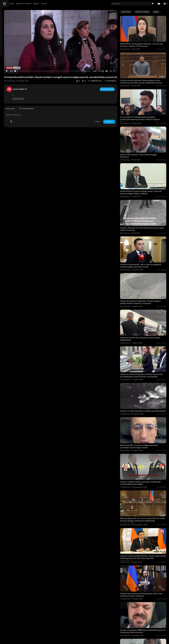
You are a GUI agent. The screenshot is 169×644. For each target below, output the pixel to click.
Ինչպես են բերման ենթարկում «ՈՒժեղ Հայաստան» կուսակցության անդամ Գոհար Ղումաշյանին (147, 332)
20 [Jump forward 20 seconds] (112, 60)
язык (15, 78)
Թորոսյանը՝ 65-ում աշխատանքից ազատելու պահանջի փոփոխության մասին (147, 395)
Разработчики (7, 78)
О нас (5, 76)
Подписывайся (116, 80)
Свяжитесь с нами (14, 76)
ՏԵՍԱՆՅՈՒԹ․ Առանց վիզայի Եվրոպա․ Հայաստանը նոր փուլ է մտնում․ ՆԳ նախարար (145, 41)
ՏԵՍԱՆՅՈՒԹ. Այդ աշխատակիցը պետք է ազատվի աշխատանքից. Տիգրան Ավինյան (147, 170)
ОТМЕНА (106, 112)
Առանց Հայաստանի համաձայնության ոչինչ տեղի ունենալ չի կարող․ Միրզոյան (147, 524)
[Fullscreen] (123, 60)
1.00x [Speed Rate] (108, 60)
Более (75, 4)
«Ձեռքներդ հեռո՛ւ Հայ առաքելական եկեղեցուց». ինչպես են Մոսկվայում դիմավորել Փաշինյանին (144, 622)
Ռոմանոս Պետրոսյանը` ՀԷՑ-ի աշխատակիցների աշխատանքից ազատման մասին (143, 235)
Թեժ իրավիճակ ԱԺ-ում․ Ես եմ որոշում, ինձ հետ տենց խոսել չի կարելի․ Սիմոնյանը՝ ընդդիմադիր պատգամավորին (147, 460)
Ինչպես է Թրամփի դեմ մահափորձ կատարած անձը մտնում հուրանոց (144, 202)
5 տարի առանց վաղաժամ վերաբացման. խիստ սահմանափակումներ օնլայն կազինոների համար (146, 74)
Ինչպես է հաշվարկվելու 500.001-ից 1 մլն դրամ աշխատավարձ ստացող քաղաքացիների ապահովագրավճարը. (145, 589)
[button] (165, 4)
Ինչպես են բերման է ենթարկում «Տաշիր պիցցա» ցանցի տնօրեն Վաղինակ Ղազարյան (145, 267)
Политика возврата (9, 65)
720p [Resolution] (119, 60)
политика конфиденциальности (13, 73)
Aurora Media (49, 80)
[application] (79, 36)
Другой (67, 4)
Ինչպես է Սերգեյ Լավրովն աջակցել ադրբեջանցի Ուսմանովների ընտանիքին (146, 427)
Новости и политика (55, 4)
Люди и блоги (40, 4)
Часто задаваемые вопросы (12, 68)
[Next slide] (163, 12)
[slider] (72, 60)
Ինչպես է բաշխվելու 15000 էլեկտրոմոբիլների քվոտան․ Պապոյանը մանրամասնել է (145, 557)
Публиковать (118, 112)
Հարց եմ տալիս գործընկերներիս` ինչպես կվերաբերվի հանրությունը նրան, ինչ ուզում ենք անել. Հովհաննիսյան (147, 492)
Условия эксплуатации (10, 70)
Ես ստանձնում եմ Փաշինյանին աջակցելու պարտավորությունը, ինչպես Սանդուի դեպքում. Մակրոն (146, 107)
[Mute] (115, 60)
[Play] (36, 60)
